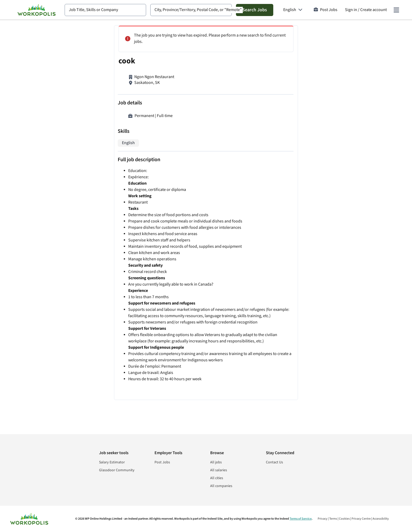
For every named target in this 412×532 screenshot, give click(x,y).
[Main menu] (396, 10)
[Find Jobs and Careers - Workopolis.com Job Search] (37, 10)
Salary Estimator (112, 462)
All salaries (219, 470)
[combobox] (105, 10)
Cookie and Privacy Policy (308, 405)
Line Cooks (265, 302)
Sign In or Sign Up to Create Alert (300, 388)
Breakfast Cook (269, 85)
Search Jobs (255, 10)
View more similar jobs (300, 340)
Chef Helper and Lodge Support (284, 48)
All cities (217, 478)
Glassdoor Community (117, 470)
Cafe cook (264, 156)
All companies (221, 486)
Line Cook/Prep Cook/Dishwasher (286, 123)
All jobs (216, 462)
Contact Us (274, 462)
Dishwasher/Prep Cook (276, 187)
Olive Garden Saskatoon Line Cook (286, 270)
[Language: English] (293, 10)
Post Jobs (326, 10)
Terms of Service (301, 519)
